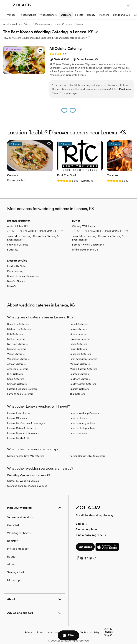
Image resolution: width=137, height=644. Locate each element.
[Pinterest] (82, 559)
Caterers (66, 15)
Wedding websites (19, 533)
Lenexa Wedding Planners (84, 413)
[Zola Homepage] (22, 5)
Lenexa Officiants (17, 418)
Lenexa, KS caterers (63, 24)
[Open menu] (9, 5)
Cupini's (12, 286)
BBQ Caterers (15, 374)
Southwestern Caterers (83, 384)
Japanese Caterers (80, 354)
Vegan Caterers (16, 354)
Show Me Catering (18, 245)
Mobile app (14, 580)
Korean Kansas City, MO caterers (26, 456)
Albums (12, 564)
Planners (104, 15)
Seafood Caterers (80, 374)
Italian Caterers (78, 349)
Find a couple (87, 529)
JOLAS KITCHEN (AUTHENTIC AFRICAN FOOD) (35, 231)
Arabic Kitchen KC (17, 226)
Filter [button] (68, 635)
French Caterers (79, 324)
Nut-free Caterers (17, 344)
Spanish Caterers (79, 389)
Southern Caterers (80, 379)
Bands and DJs (121, 15)
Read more (125, 89)
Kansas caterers (43, 24)
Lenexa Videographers (82, 423)
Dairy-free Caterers (18, 324)
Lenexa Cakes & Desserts (21, 428)
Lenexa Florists (78, 418)
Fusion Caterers (79, 329)
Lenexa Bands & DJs (19, 438)
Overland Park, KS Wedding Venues (27, 486)
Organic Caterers (17, 349)
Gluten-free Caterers (19, 329)
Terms (40, 632)
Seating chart (16, 572)
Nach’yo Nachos (16, 281)
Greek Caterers (78, 334)
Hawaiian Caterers (80, 339)
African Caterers (16, 364)
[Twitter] (86, 559)
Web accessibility (90, 632)
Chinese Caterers (17, 384)
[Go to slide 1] (18, 71)
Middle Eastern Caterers (83, 369)
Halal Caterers (15, 334)
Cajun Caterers (16, 379)
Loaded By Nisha (17, 266)
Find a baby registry (91, 535)
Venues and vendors (20, 517)
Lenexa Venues (78, 433)
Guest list (13, 525)
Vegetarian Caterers (18, 359)
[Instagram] (90, 559)
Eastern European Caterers (22, 389)
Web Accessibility (0, 0)
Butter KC (13, 250)
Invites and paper (18, 549)
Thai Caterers (77, 394)
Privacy (29, 632)
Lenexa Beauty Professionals (23, 433)
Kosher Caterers (16, 339)
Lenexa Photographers (82, 428)
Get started (85, 547)
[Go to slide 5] (30, 71)
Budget (12, 557)
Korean (79, 24)
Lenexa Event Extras (19, 413)
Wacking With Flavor (84, 226)
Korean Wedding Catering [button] (44, 32)
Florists (79, 15)
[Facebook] (78, 559)
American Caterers (18, 369)
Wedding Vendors (11, 24)
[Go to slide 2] (21, 71)
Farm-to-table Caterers (20, 394)
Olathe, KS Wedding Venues (23, 481)
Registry (12, 541)
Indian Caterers (78, 344)
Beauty (91, 15)
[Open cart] (128, 5)
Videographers (48, 15)
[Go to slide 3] (24, 71)
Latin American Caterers (83, 359)
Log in (82, 524)
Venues (11, 15)
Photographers (28, 15)
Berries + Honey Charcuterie (88, 245)
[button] (85, 32)
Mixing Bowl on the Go (85, 250)
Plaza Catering (15, 271)
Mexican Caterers (80, 364)
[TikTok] (95, 559)
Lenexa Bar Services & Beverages (26, 423)
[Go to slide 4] (27, 71)
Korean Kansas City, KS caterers (87, 456)
